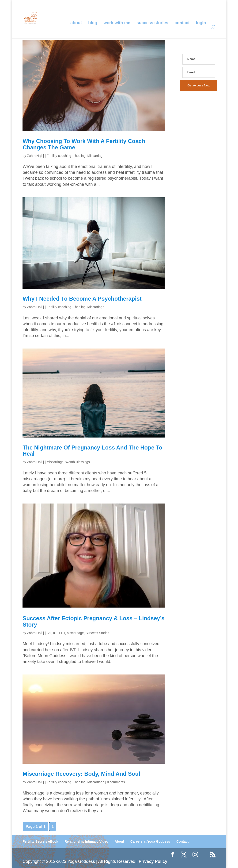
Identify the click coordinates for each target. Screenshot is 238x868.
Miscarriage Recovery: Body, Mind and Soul (81, 774)
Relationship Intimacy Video (86, 841)
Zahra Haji (35, 156)
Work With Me (117, 23)
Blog (93, 23)
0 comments (116, 782)
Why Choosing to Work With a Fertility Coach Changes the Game (84, 144)
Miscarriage (96, 156)
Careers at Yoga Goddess (150, 841)
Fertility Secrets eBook (40, 841)
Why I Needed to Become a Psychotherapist (82, 299)
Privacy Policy (153, 861)
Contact (182, 23)
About (76, 23)
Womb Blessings (78, 462)
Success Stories (152, 23)
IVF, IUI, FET (56, 633)
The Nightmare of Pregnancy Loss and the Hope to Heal (92, 451)
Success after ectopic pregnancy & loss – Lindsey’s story (93, 621)
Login (201, 23)
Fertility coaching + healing (66, 156)
